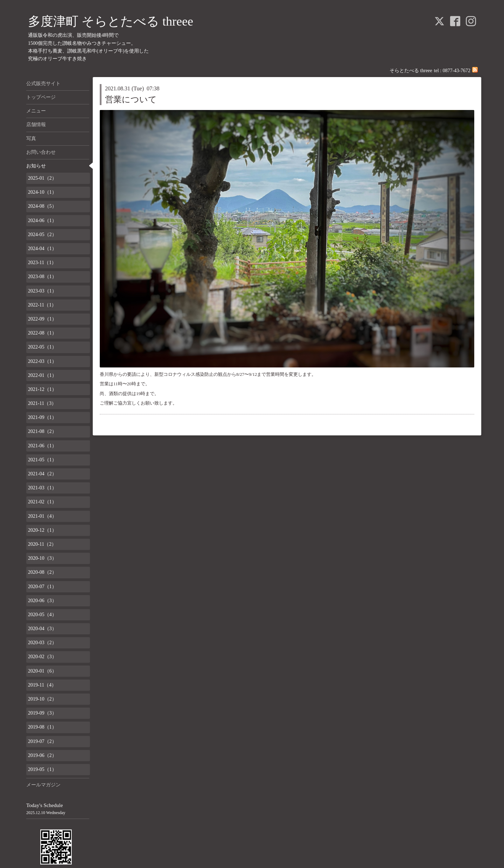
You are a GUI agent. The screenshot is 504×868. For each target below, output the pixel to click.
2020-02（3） (42, 657)
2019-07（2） (42, 741)
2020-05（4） (42, 615)
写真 (31, 139)
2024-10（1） (42, 192)
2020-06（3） (42, 601)
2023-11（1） (42, 263)
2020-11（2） (42, 544)
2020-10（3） (42, 558)
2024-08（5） (42, 206)
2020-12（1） (42, 530)
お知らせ (36, 166)
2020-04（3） (42, 629)
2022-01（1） (42, 375)
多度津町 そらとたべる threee (111, 21)
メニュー (36, 111)
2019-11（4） (42, 685)
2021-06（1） (42, 446)
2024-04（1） (42, 249)
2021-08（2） (42, 431)
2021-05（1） (42, 460)
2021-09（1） (42, 417)
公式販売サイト (43, 84)
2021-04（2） (42, 474)
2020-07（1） (42, 587)
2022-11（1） (42, 305)
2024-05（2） (42, 235)
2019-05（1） (42, 769)
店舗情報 (36, 125)
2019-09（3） (42, 713)
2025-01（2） (42, 178)
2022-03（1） (42, 361)
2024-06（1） (42, 221)
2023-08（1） (42, 277)
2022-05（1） (42, 347)
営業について (131, 99)
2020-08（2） (42, 572)
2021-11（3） (42, 403)
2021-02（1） (42, 502)
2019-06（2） (42, 755)
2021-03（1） (42, 488)
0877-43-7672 (457, 71)
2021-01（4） (42, 516)
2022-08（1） (42, 333)
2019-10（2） (42, 699)
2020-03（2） (42, 643)
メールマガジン (43, 785)
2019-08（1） (42, 727)
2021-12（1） (42, 389)
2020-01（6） (42, 671)
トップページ (41, 97)
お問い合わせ (41, 152)
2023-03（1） (42, 291)
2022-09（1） (42, 319)
